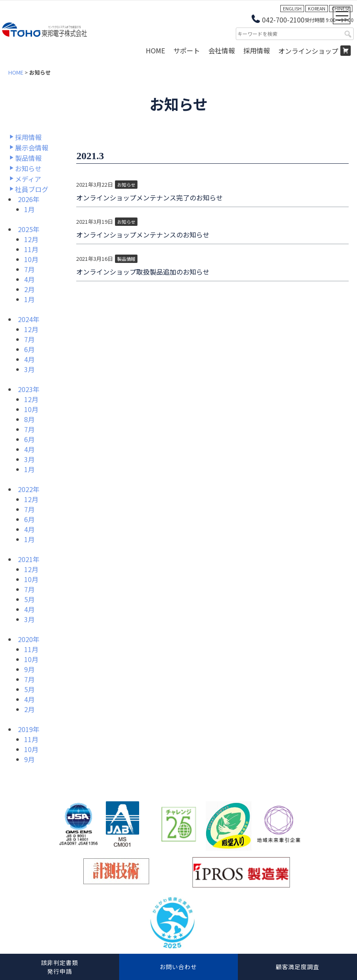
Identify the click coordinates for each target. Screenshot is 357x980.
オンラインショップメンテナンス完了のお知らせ (150, 197)
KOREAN (317, 9)
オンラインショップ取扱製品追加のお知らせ (143, 272)
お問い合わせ (178, 967)
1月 (29, 209)
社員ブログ (32, 189)
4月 (29, 279)
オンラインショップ (308, 51)
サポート (187, 50)
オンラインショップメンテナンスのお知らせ (143, 235)
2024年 (29, 319)
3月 (29, 369)
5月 (29, 599)
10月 (31, 259)
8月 (29, 419)
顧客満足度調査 (298, 967)
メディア (28, 179)
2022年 (29, 489)
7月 (29, 269)
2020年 (29, 639)
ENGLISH (292, 9)
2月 (29, 289)
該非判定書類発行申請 (60, 967)
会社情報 (222, 50)
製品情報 (28, 158)
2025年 (29, 229)
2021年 (29, 559)
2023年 (29, 389)
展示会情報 (32, 147)
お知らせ (28, 168)
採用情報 (257, 50)
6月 (29, 349)
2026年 (29, 199)
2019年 (29, 729)
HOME (155, 50)
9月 (29, 669)
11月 (31, 249)
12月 (31, 239)
